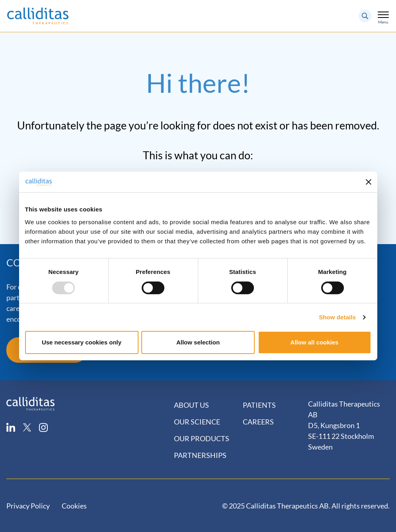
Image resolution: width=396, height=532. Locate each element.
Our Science (197, 422)
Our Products (202, 438)
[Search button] (365, 16)
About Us (191, 405)
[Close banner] (369, 182)
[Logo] (38, 16)
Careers (258, 422)
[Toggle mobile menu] (383, 14)
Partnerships (200, 455)
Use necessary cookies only (82, 342)
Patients (259, 405)
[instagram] (47, 427)
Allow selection (198, 342)
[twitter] (31, 427)
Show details (337, 317)
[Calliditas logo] (30, 403)
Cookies (74, 506)
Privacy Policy (28, 506)
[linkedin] (15, 427)
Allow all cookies (315, 342)
